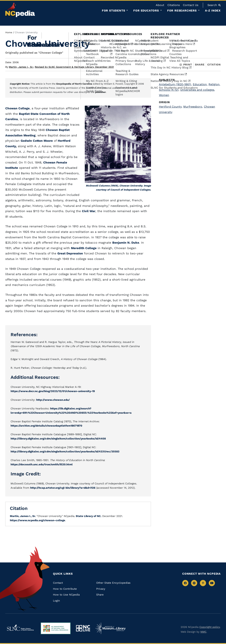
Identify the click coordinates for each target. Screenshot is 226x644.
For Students (114, 11)
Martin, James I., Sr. (21, 67)
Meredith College (84, 248)
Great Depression (70, 253)
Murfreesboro (193, 107)
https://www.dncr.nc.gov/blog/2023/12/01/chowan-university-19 (53, 391)
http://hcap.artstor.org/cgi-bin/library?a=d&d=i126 (63, 488)
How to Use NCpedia (66, 595)
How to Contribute (65, 589)
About (160, 5)
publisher (101, 92)
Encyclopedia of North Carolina (74, 84)
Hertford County (171, 107)
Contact (58, 583)
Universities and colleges (198, 90)
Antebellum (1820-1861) (175, 84)
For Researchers (182, 11)
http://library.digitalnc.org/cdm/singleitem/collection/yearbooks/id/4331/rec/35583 (65, 452)
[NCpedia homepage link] (20, 10)
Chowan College (17, 108)
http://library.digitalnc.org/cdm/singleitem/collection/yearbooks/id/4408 (58, 439)
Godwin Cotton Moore (37, 141)
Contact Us (191, 5)
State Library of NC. (88, 516)
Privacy (101, 589)
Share (200, 65)
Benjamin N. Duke (126, 243)
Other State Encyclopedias (113, 583)
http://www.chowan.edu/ (53, 400)
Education (200, 84)
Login (56, 601)
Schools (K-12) (169, 90)
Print (186, 65)
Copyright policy (210, 627)
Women (164, 95)
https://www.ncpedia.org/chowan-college (38, 520)
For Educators (146, 11)
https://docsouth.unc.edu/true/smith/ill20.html (42, 464)
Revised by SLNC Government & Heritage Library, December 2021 (74, 67)
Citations (174, 5)
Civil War (89, 211)
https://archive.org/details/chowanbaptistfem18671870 (46, 426)
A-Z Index (213, 11)
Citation (214, 65)
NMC (203, 632)
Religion (214, 84)
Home (9, 32)
